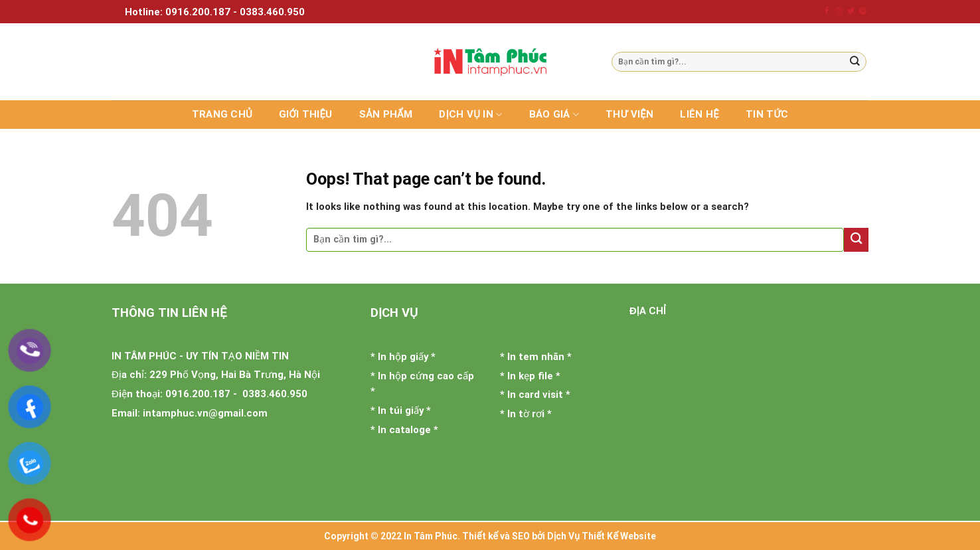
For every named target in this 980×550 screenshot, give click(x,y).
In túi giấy (401, 411)
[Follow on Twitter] (851, 11)
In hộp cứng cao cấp (426, 376)
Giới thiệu (306, 114)
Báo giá (554, 115)
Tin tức (767, 114)
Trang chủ (222, 114)
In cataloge (404, 430)
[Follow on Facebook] (827, 11)
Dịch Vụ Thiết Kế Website (602, 536)
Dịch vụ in (470, 115)
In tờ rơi (526, 414)
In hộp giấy (403, 357)
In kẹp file (530, 376)
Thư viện (629, 114)
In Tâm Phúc (431, 536)
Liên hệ (699, 114)
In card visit (535, 395)
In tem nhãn (536, 357)
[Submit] (855, 61)
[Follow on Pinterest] (863, 11)
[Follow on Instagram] (839, 11)
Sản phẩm (386, 114)
